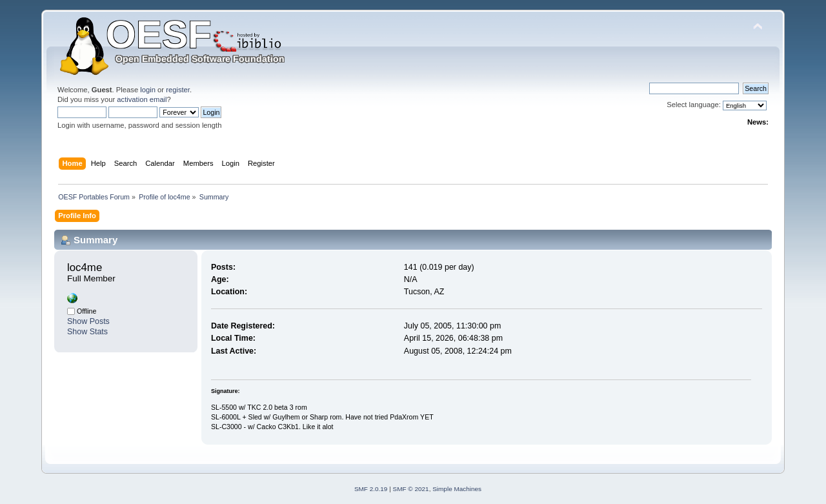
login (148, 90)
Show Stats (87, 332)
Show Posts (88, 321)
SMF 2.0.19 (371, 489)
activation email (142, 99)
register (178, 90)
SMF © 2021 (411, 489)
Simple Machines (457, 489)
